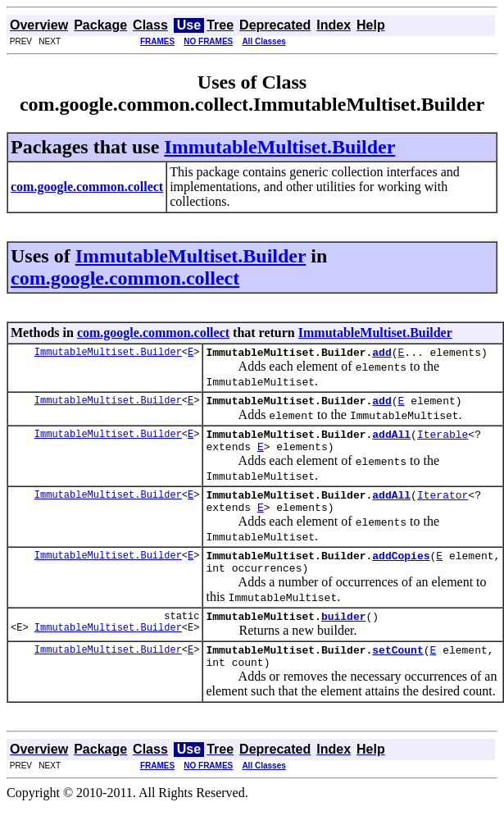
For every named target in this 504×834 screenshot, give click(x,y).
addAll (391, 441)
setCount (397, 674)
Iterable (443, 441)
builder (344, 638)
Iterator (443, 507)
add (381, 354)
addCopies (401, 572)
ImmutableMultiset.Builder (279, 147)
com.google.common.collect (125, 278)
